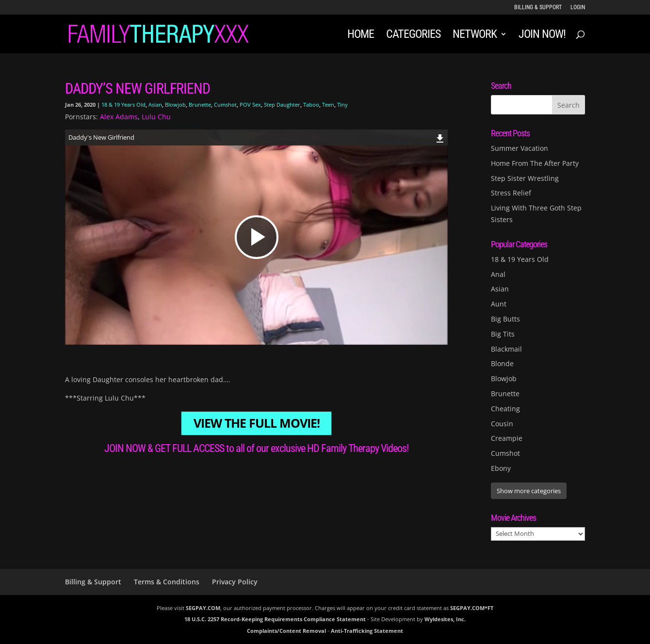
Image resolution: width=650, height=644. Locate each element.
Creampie (507, 438)
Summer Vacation (520, 148)
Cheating (505, 409)
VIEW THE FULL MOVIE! (257, 424)
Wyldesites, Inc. (445, 619)
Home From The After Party (535, 163)
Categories (413, 36)
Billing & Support (538, 8)
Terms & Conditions (167, 582)
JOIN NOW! (542, 36)
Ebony (501, 468)
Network (475, 36)
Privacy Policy (235, 582)
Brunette (200, 105)
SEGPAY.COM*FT (472, 608)
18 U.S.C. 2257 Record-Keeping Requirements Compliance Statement (275, 619)
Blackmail (506, 349)
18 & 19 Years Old (123, 105)
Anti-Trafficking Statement (367, 631)
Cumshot (225, 105)
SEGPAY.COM (203, 608)
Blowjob (175, 105)
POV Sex (250, 105)
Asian (155, 105)
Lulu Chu (156, 117)
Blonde (502, 363)
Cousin (502, 424)
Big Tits (503, 334)
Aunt (499, 304)
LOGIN (578, 8)
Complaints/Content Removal (286, 631)
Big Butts (505, 319)
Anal (498, 274)
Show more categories (529, 491)
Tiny (342, 105)
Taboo (311, 105)
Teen (328, 105)
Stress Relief (511, 193)
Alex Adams (119, 117)
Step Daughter (282, 105)
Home (361, 36)
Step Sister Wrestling (525, 178)
